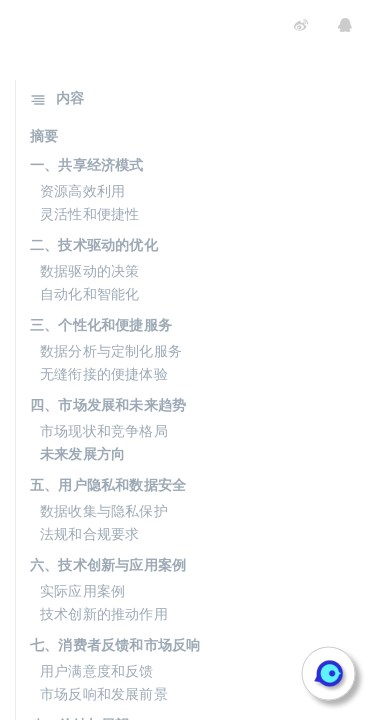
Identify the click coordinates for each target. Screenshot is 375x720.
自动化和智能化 (89, 294)
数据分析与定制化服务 (111, 351)
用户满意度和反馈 (97, 671)
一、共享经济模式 (87, 165)
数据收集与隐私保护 (104, 511)
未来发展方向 (82, 454)
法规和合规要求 (89, 534)
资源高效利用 (82, 191)
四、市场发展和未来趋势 (108, 405)
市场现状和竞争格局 (104, 431)
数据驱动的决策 (89, 271)
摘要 (44, 136)
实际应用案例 (82, 591)
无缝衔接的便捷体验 (104, 374)
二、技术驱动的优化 (94, 245)
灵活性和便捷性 (89, 214)
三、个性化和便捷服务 (101, 325)
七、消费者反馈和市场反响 (115, 645)
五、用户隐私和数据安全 (108, 485)
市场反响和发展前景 (104, 694)
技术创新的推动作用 (104, 614)
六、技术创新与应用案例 (108, 565)
